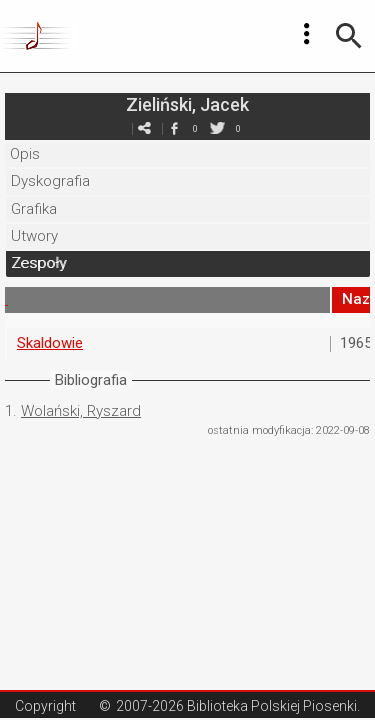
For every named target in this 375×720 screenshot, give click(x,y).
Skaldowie (50, 343)
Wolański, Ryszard (81, 411)
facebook (175, 128)
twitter (218, 128)
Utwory (34, 236)
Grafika (34, 209)
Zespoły (38, 263)
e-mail (145, 128)
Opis (25, 154)
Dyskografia (50, 181)
